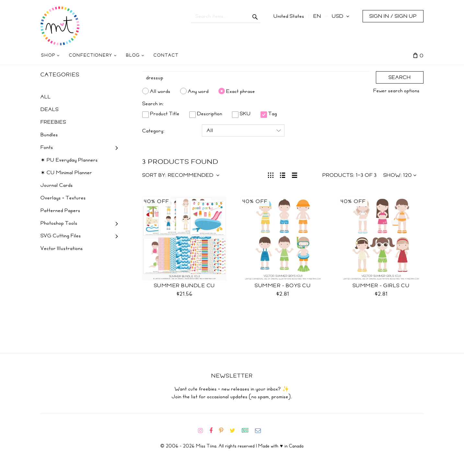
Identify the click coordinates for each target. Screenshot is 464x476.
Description (206, 114)
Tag (269, 114)
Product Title (161, 114)
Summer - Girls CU (381, 286)
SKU (241, 114)
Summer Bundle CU (185, 286)
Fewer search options (396, 91)
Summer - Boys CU (283, 286)
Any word (198, 91)
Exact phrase (241, 91)
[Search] (256, 78)
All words (160, 91)
